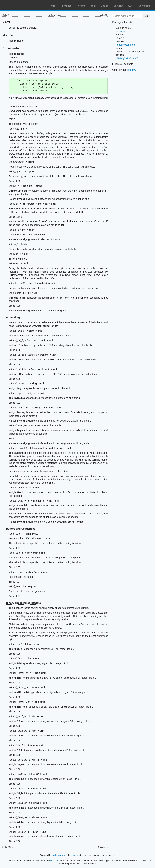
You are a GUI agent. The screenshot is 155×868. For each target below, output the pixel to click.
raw (134, 70)
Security (118, 6)
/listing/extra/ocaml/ (127, 58)
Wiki (93, 6)
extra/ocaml (123, 31)
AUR (131, 6)
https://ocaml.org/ (126, 45)
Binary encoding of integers (23, 603)
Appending (13, 317)
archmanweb (58, 855)
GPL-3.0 (55, 861)
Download (144, 6)
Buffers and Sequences (21, 529)
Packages (66, 6)
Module (8, 35)
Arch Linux (19, 5)
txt (130, 70)
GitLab (104, 6)
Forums (81, 6)
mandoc (76, 855)
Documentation (13, 48)
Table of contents (124, 64)
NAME (7, 22)
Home (52, 6)
